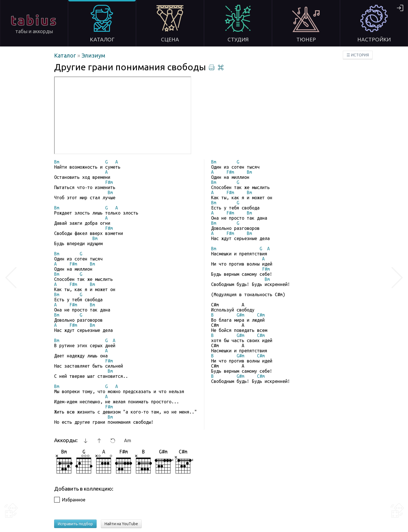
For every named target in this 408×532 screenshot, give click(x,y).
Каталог (66, 55)
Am (128, 440)
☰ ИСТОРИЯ (358, 55)
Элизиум (93, 55)
